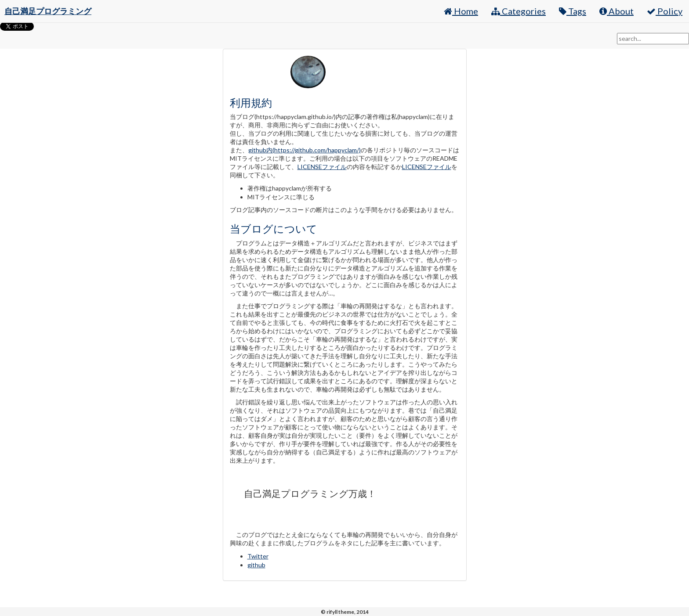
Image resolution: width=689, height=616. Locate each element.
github (256, 565)
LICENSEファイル (322, 167)
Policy (665, 11)
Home (461, 11)
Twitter (258, 556)
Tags (573, 11)
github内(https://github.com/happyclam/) (305, 150)
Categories (519, 11)
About (616, 11)
